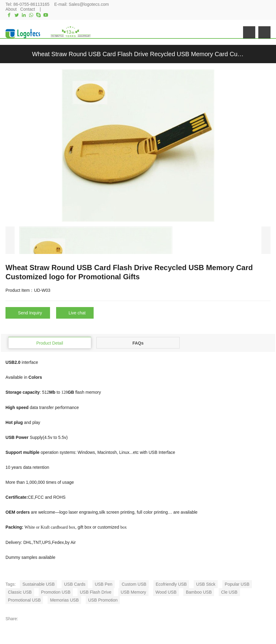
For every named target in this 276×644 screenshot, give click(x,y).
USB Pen (104, 584)
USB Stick (206, 584)
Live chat (77, 313)
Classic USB (20, 592)
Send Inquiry (30, 313)
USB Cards (75, 584)
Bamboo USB (199, 592)
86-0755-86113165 (31, 4)
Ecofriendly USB (171, 584)
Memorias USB (64, 600)
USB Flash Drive (96, 592)
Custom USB (134, 584)
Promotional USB (24, 600)
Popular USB (237, 584)
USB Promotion (103, 600)
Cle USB (229, 592)
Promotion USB (56, 592)
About (11, 9)
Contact (27, 9)
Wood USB (166, 592)
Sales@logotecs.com (89, 4)
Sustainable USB (38, 584)
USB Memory (133, 592)
